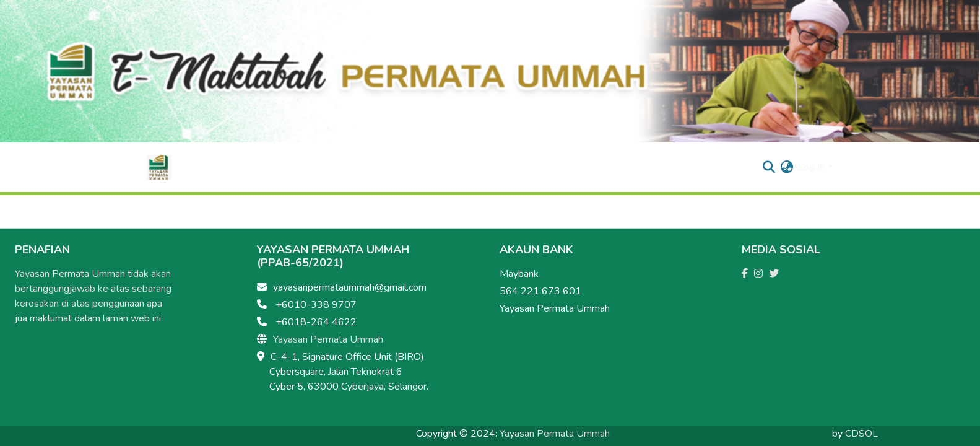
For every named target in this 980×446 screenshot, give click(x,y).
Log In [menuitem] (811, 167)
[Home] (159, 167)
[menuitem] (787, 167)
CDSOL (861, 434)
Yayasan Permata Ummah (328, 339)
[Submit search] (769, 167)
